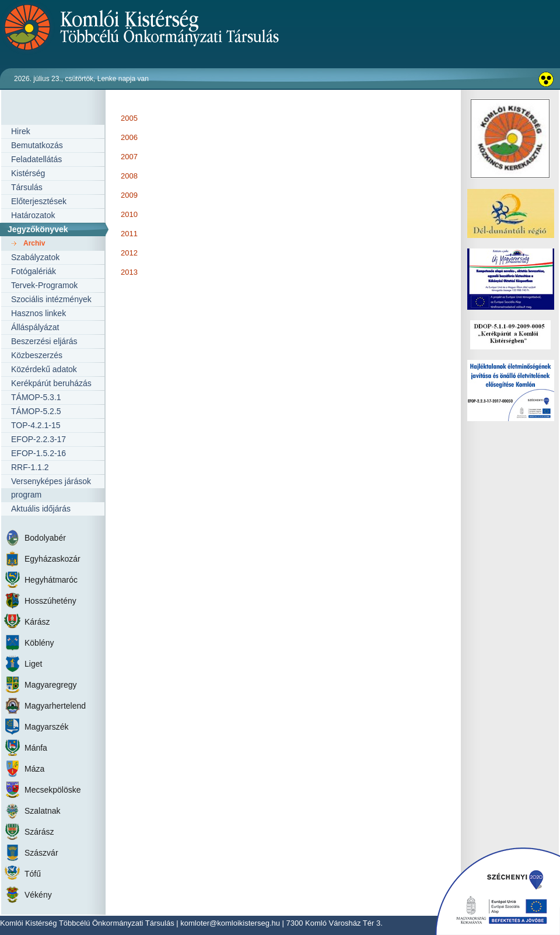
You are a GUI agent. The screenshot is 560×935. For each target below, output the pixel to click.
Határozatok (33, 215)
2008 (129, 176)
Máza (34, 769)
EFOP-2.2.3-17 (38, 439)
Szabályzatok (35, 257)
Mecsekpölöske (53, 790)
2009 (129, 195)
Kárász (37, 622)
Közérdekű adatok (44, 369)
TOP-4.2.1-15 (36, 425)
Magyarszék (46, 727)
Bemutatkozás (37, 145)
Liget (33, 664)
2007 (129, 157)
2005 (129, 118)
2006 (129, 137)
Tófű (33, 874)
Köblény (39, 643)
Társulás (27, 187)
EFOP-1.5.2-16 (38, 453)
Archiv (34, 243)
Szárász (39, 832)
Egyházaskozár (52, 559)
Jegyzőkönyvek (38, 229)
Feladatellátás (36, 159)
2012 (129, 253)
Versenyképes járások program (51, 488)
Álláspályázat (35, 327)
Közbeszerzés (37, 355)
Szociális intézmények (51, 299)
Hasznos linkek (38, 313)
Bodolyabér (45, 538)
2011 (129, 234)
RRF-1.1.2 (30, 467)
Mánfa (36, 748)
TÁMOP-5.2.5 (36, 411)
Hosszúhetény (50, 601)
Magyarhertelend (55, 706)
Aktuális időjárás (41, 509)
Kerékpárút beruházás (51, 383)
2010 (129, 214)
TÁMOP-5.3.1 (36, 397)
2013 (129, 272)
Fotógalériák (34, 271)
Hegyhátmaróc (51, 580)
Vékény (38, 895)
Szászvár (41, 853)
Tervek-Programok (44, 285)
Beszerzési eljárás (44, 341)
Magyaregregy (51, 685)
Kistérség (28, 173)
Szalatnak (42, 811)
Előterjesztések (39, 201)
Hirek (21, 131)
